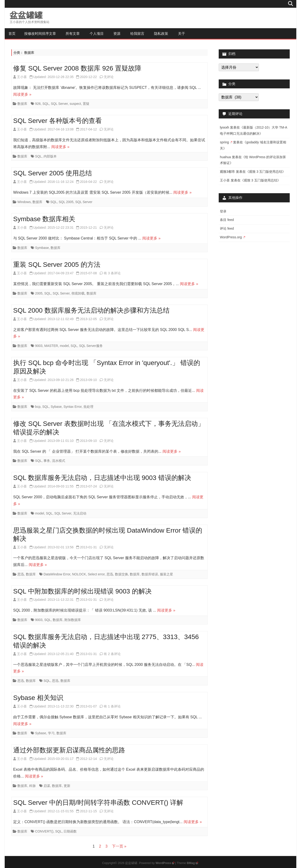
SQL (46, 104)
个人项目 (97, 33)
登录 (223, 211)
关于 (182, 33)
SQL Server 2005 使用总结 (53, 173)
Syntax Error (73, 407)
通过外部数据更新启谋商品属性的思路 (69, 750)
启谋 (47, 786)
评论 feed (227, 228)
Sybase (56, 407)
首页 (12, 33)
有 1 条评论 (112, 706)
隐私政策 (161, 33)
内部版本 (50, 156)
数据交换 (122, 574)
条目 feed (227, 220)
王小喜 (22, 77)
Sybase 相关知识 (38, 698)
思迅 (21, 574)
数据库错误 (150, 574)
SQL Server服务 (91, 346)
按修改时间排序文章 (40, 33)
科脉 (32, 786)
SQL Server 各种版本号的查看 (57, 121)
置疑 (86, 104)
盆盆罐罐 (26, 15)
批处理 (88, 407)
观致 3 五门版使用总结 (266, 172)
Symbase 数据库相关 (44, 219)
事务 (47, 461)
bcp (38, 407)
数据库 (22, 104)
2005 (39, 293)
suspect (75, 104)
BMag (192, 863)
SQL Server (59, 104)
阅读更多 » (22, 94)
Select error (96, 574)
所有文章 (73, 33)
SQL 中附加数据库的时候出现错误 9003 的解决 (82, 591)
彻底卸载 (78, 293)
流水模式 (59, 461)
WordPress (165, 863)
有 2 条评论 (112, 654)
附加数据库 (73, 620)
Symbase (42, 248)
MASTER (51, 346)
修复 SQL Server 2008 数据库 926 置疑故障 (77, 68)
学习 (51, 733)
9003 (39, 346)
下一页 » (119, 846)
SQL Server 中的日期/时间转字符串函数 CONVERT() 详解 (98, 803)
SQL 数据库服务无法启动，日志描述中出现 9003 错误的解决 (102, 478)
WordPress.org (232, 237)
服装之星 (166, 574)
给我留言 (137, 33)
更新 (67, 786)
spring (226, 142)
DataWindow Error (57, 574)
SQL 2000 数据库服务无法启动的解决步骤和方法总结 (91, 310)
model (64, 346)
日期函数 (70, 831)
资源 (117, 33)
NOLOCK (79, 574)
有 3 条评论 (112, 273)
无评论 (109, 77)
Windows (24, 202)
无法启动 (80, 513)
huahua (225, 157)
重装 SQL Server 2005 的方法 (57, 265)
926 (38, 104)
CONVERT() (44, 831)
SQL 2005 (66, 202)
